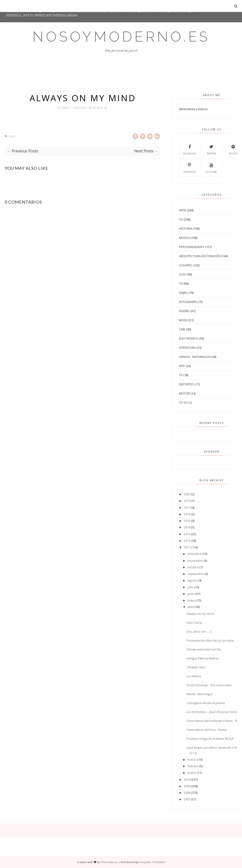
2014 (187, 527)
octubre (193, 567)
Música (185, 238)
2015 (187, 521)
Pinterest (190, 167)
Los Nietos (194, 676)
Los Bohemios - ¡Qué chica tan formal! (213, 712)
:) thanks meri (196, 667)
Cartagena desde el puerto (206, 703)
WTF (182, 366)
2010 (187, 779)
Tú (181, 283)
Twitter (211, 149)
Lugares (186, 265)
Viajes (183, 293)
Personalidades (192, 247)
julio (190, 587)
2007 (187, 799)
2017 (187, 508)
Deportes (187, 384)
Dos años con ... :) (199, 632)
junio (191, 594)
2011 (187, 547)
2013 (187, 534)
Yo (181, 219)
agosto (192, 580)
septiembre (196, 574)
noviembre (195, 561)
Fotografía (188, 302)
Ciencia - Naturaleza (195, 357)
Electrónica (189, 338)
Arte (183, 210)
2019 (187, 501)
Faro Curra (194, 623)
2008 (187, 793)
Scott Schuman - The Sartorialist (209, 685)
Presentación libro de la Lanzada (210, 640)
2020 (187, 494)
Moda (183, 320)
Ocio (183, 274)
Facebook (190, 149)
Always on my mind (200, 614)
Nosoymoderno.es (121, 37)
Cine (182, 329)
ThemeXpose (109, 862)
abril (191, 607)
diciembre (195, 554)
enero (192, 773)
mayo (191, 600)
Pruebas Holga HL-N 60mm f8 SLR (210, 739)
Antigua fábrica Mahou (203, 658)
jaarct (67, 108)
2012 (187, 541)
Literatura (187, 348)
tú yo (183, 403)
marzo (192, 759)
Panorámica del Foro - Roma (207, 730)
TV (181, 375)
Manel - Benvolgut (199, 694)
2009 (187, 786)
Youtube (211, 167)
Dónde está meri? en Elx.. (204, 649)
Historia (186, 229)
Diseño (184, 311)
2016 (187, 514)
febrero (193, 766)
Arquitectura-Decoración (200, 256)
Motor (184, 393)
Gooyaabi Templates (152, 862)
